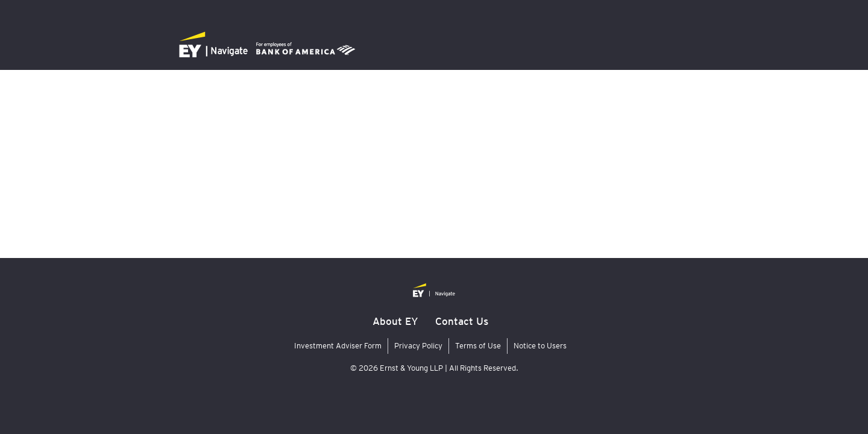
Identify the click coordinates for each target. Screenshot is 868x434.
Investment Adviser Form (338, 346)
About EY (395, 321)
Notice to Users (540, 346)
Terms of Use (478, 346)
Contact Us (462, 321)
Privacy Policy (418, 346)
